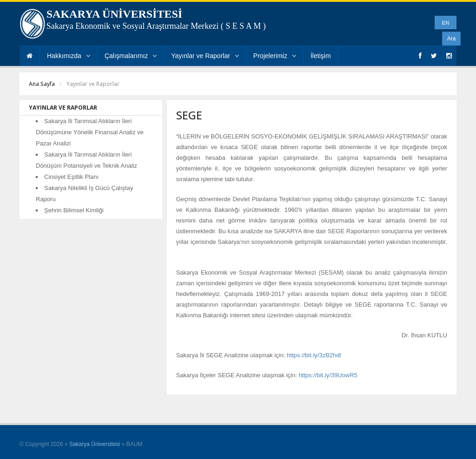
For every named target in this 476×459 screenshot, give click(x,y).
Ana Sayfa (42, 84)
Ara (452, 39)
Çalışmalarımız (131, 56)
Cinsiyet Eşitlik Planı (71, 177)
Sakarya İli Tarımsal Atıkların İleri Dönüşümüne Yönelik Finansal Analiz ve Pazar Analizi (90, 132)
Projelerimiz (275, 56)
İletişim (321, 56)
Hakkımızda (69, 56)
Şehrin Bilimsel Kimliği (74, 210)
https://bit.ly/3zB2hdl (314, 355)
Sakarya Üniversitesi (95, 444)
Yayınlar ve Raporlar (205, 56)
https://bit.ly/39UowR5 (328, 375)
